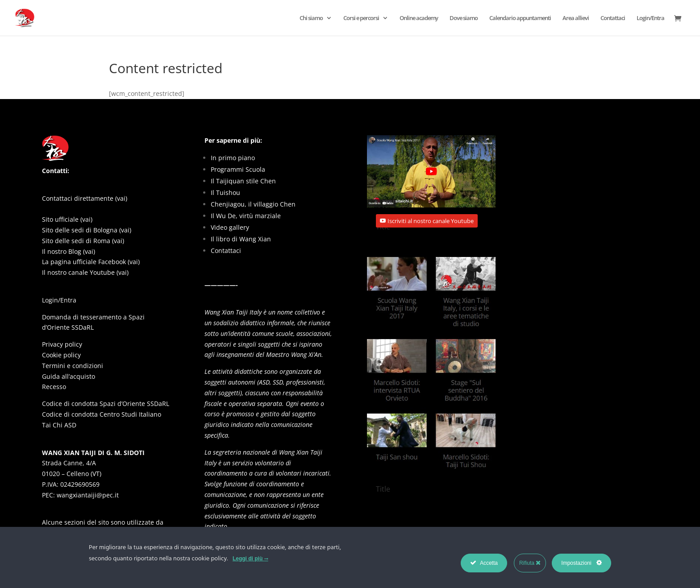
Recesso (54, 387)
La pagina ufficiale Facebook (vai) (91, 262)
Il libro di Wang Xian (241, 239)
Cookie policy (61, 355)
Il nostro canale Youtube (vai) (85, 272)
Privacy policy (62, 344)
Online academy (419, 18)
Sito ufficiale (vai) (67, 219)
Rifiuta (530, 563)
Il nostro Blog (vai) (69, 251)
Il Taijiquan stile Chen (243, 181)
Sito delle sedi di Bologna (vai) (87, 230)
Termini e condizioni (73, 366)
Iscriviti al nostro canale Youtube (431, 221)
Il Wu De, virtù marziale (246, 216)
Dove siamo (464, 18)
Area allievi (576, 18)
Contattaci (613, 18)
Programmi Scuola (238, 169)
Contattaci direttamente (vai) (85, 198)
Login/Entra (650, 18)
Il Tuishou (225, 193)
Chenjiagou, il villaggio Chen (253, 204)
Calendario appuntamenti (520, 18)
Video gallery (230, 227)
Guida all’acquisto (69, 376)
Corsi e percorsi (361, 18)
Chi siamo (311, 18)
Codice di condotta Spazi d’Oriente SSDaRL (106, 404)
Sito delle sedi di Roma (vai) (83, 241)
